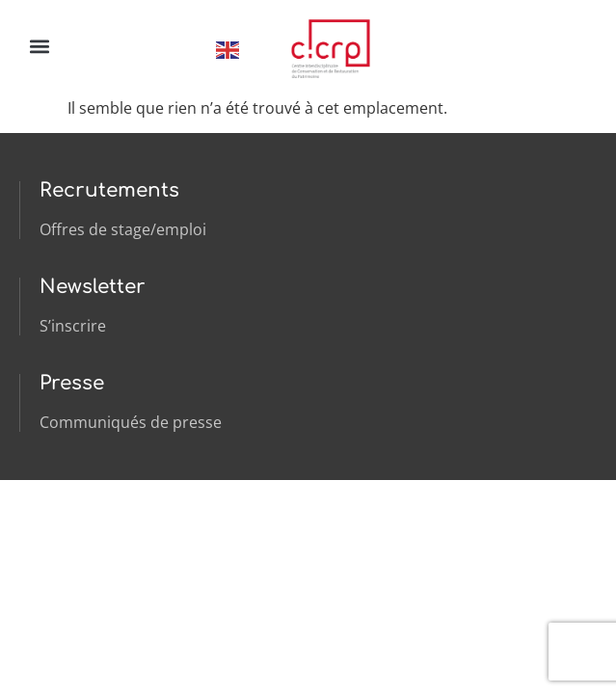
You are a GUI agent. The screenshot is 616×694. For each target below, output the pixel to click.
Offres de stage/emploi (123, 229)
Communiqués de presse (131, 422)
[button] (39, 46)
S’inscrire (73, 326)
